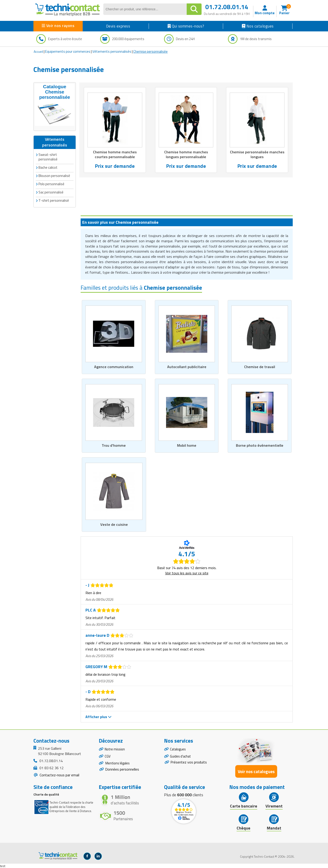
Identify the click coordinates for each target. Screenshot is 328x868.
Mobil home (187, 445)
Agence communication (114, 366)
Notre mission (116, 749)
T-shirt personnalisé (54, 200)
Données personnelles (122, 772)
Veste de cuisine (114, 524)
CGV (108, 757)
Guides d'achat (181, 757)
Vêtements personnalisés (112, 51)
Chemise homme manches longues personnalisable (186, 155)
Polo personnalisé (51, 183)
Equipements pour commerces (68, 51)
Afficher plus (98, 716)
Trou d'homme (114, 445)
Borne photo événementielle (260, 445)
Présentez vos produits (189, 764)
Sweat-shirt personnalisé (48, 156)
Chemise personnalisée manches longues (257, 155)
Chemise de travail (260, 366)
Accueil (38, 51)
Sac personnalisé (51, 191)
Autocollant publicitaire (187, 366)
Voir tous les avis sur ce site (187, 573)
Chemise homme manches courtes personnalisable (115, 155)
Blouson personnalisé (54, 175)
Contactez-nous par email (59, 774)
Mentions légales (118, 765)
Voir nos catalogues (256, 771)
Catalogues (179, 749)
